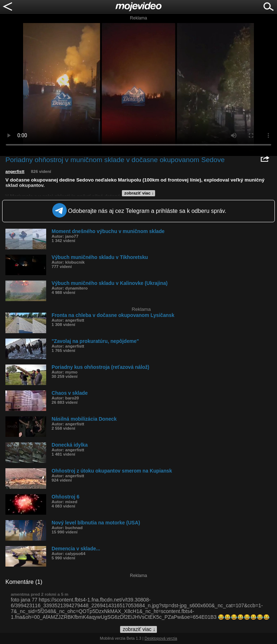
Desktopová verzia (161, 638)
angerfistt (15, 171)
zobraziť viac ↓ (139, 193)
